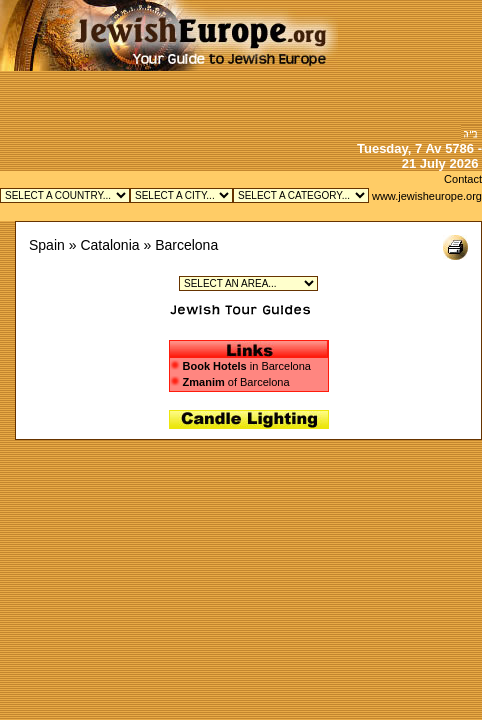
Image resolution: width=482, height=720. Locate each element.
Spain (47, 245)
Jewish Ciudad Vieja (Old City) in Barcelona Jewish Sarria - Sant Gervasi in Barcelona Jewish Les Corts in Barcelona (248, 283)
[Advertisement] (410, 62)
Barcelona (186, 245)
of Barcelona (230, 382)
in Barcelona (247, 366)
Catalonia (109, 245)
